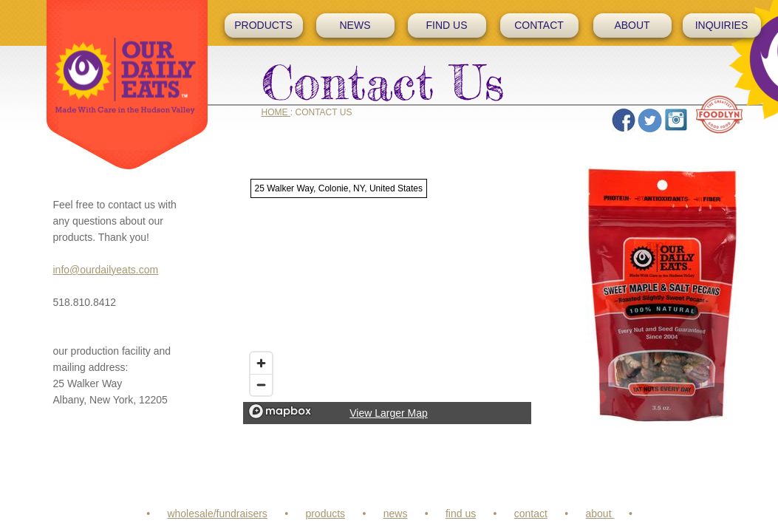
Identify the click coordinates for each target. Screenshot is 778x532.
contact (531, 514)
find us (461, 514)
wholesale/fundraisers (217, 514)
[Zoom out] (261, 385)
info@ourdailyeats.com (106, 270)
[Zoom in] (261, 363)
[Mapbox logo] (280, 411)
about (600, 514)
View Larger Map (389, 413)
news (396, 514)
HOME (276, 112)
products (325, 514)
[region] (387, 298)
